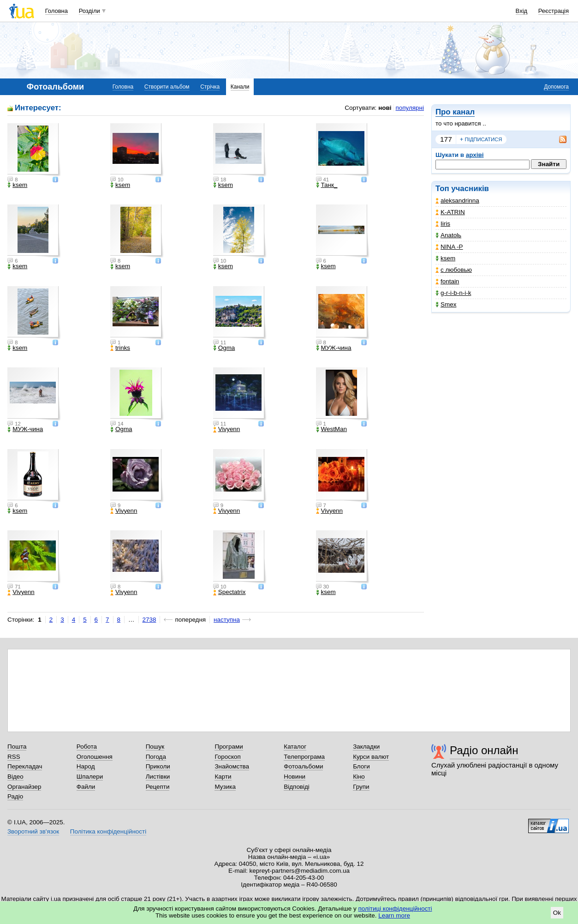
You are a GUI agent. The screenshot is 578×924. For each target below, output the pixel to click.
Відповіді (297, 787)
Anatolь (448, 235)
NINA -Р (449, 247)
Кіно (359, 777)
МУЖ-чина (334, 348)
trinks (120, 348)
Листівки (158, 777)
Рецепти (158, 787)
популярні (410, 108)
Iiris (443, 224)
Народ (86, 766)
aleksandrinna (457, 201)
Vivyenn (227, 429)
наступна (227, 620)
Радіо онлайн (484, 750)
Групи (361, 787)
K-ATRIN (450, 212)
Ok (557, 913)
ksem (445, 258)
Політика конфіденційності (108, 831)
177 (446, 139)
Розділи (89, 11)
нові (385, 108)
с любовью (454, 270)
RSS (14, 757)
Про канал (455, 112)
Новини (295, 777)
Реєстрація (554, 11)
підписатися (481, 139)
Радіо (15, 796)
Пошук (155, 747)
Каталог (295, 747)
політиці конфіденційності (395, 909)
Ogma (224, 348)
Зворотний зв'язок (33, 831)
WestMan (332, 429)
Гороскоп (227, 757)
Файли (86, 787)
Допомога (556, 87)
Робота (87, 747)
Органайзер (24, 787)
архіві (475, 155)
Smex (446, 304)
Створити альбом (167, 87)
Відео (15, 777)
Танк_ (327, 185)
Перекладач (25, 766)
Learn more (394, 915)
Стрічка (210, 87)
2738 (149, 620)
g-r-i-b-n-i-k (453, 293)
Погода (156, 757)
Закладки (366, 747)
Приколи (158, 766)
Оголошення (95, 757)
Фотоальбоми (303, 766)
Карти (223, 777)
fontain (447, 281)
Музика (225, 787)
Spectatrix (229, 592)
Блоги (361, 766)
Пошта (17, 747)
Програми (229, 747)
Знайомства (232, 766)
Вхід (522, 11)
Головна (57, 11)
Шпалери (90, 777)
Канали (240, 87)
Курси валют (371, 757)
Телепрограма (304, 757)
